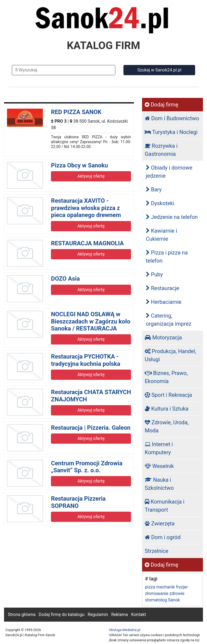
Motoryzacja (163, 338)
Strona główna (22, 614)
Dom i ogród (163, 537)
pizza (150, 587)
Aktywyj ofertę (91, 176)
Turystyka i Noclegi (171, 132)
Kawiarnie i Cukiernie (161, 235)
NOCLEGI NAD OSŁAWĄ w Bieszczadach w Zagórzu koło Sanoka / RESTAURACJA (91, 321)
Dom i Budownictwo (172, 118)
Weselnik (159, 466)
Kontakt (138, 614)
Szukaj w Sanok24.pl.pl (159, 70)
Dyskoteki (160, 203)
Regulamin (98, 614)
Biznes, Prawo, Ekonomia (166, 377)
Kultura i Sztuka (167, 409)
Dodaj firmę (161, 105)
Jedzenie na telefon (172, 217)
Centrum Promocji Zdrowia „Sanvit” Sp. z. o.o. (87, 467)
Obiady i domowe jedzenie (169, 172)
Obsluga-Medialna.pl (125, 630)
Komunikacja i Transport (165, 506)
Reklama (120, 614)
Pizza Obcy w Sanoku (79, 165)
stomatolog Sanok (163, 600)
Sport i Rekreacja (168, 395)
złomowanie (157, 593)
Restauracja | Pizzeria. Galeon (91, 428)
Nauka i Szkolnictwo (159, 484)
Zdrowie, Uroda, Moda (167, 426)
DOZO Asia (65, 279)
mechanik (165, 587)
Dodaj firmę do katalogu (62, 614)
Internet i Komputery (159, 448)
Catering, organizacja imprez (169, 320)
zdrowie (177, 593)
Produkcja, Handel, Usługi (170, 355)
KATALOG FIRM (103, 46)
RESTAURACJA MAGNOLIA (87, 243)
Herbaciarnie (164, 302)
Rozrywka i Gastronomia (161, 150)
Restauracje (163, 288)
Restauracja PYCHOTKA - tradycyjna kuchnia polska (86, 360)
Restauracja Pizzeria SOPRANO (78, 502)
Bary (154, 190)
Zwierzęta (160, 524)
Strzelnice (156, 551)
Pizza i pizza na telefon (167, 257)
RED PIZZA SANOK (76, 112)
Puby (154, 274)
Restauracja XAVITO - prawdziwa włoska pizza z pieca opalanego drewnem (86, 208)
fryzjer (182, 587)
